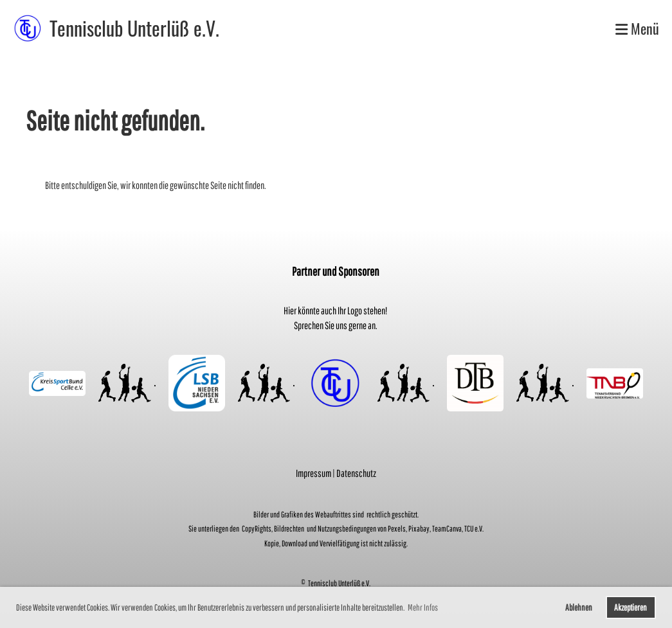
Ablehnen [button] (579, 607)
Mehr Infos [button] (423, 607)
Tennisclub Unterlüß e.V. (134, 28)
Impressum (313, 473)
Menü (637, 29)
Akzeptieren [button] (631, 607)
